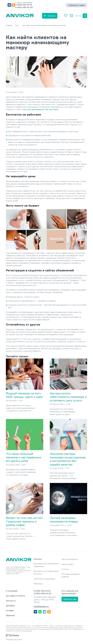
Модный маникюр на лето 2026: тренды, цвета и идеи (24, 395)
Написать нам (70, 599)
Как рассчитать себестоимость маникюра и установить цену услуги (68, 397)
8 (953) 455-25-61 (24, 5)
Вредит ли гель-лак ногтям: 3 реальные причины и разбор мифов (24, 521)
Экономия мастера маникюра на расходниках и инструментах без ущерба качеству (68, 459)
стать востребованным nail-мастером (40, 109)
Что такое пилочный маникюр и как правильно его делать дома (24, 457)
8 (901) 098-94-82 (24, 7)
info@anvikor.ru (41, 606)
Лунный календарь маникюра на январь (64, 520)
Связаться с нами (76, 5)
